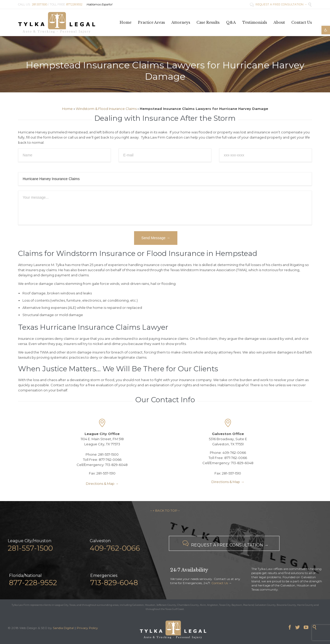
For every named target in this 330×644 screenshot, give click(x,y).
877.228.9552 (74, 4)
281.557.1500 (40, 4)
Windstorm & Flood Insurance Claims (106, 109)
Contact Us (220, 583)
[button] (326, 30)
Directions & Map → (102, 484)
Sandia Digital (63, 628)
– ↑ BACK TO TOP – (165, 510)
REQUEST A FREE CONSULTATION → (278, 4)
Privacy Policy (87, 628)
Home (67, 109)
